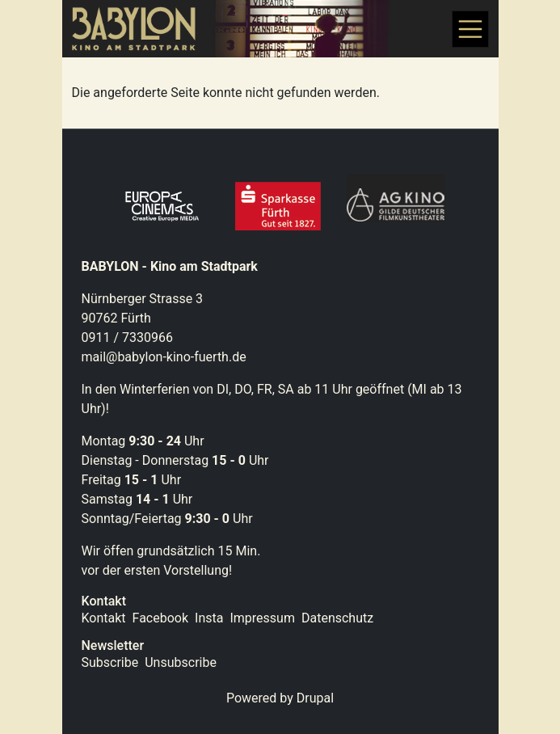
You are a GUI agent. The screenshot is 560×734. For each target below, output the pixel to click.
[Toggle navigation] (470, 29)
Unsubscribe (181, 662)
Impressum (262, 618)
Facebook (160, 618)
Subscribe (110, 662)
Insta (209, 618)
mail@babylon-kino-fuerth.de (164, 357)
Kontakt (104, 618)
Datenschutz (337, 618)
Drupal (315, 698)
